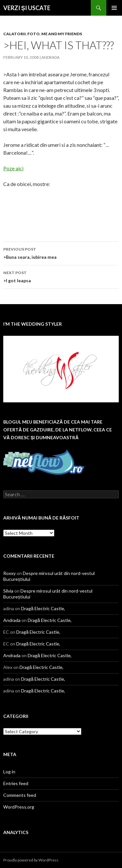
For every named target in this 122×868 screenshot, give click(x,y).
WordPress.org (19, 807)
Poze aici (13, 168)
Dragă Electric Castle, (43, 608)
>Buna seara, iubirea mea (61, 253)
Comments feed (20, 795)
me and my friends (62, 34)
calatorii (14, 34)
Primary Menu (114, 8)
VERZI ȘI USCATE (27, 8)
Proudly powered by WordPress (31, 860)
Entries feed (16, 783)
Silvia (8, 591)
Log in (9, 772)
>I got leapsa (61, 276)
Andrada (50, 57)
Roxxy (9, 573)
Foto (34, 34)
